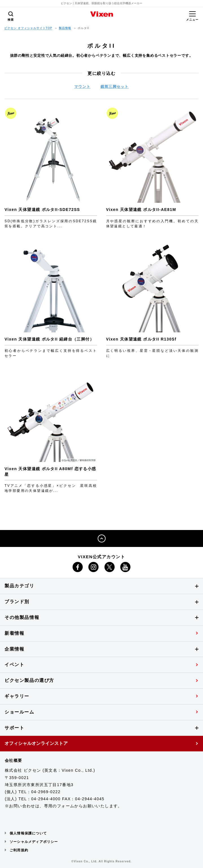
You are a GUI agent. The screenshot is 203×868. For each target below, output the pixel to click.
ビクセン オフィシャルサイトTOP (28, 28)
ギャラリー (17, 696)
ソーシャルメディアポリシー (34, 842)
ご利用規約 (19, 850)
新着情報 (14, 633)
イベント (14, 665)
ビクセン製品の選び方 (29, 680)
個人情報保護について (28, 833)
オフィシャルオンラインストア (36, 743)
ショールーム (19, 712)
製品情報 (65, 28)
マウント (82, 87)
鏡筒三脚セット (115, 87)
